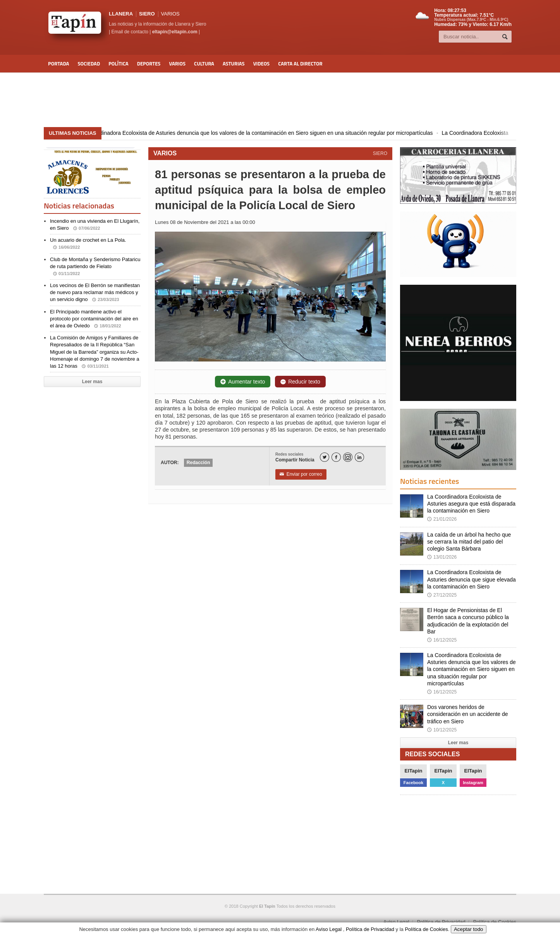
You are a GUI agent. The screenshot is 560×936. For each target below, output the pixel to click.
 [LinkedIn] (359, 457)
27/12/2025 (442, 595)
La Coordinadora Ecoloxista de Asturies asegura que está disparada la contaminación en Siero (471, 504)
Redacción (198, 463)
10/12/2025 (442, 730)
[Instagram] (348, 457)
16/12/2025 (442, 640)
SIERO (147, 14)
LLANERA (121, 14)
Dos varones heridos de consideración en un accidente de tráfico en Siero (468, 714)
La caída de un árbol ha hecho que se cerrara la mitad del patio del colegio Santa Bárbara (469, 542)
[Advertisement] (280, 100)
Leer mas (92, 382)
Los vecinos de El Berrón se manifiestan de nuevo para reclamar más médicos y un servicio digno (95, 292)
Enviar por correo (301, 474)
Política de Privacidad (441, 922)
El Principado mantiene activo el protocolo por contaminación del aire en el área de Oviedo (94, 319)
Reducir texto (300, 382)
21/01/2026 (442, 519)
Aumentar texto (243, 382)
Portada (58, 64)
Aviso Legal (396, 922)
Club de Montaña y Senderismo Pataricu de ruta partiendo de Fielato (95, 266)
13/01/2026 (442, 557)
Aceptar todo (469, 929)
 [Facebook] (336, 457)
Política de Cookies (495, 922)
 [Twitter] (325, 457)
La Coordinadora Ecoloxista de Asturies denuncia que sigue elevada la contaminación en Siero (472, 579)
